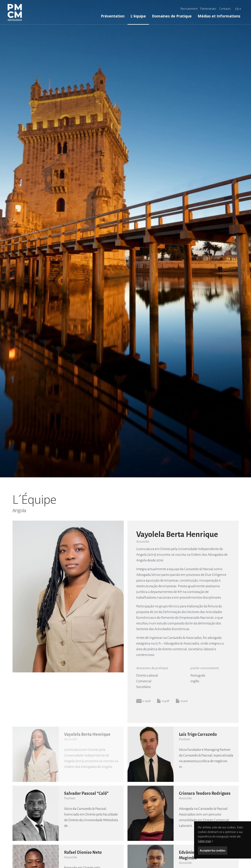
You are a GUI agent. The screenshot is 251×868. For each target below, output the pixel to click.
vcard (182, 701)
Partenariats (208, 9)
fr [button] (237, 9)
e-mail (143, 701)
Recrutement (189, 9)
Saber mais (205, 841)
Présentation (113, 16)
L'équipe (138, 16)
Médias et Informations (219, 16)
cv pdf (163, 701)
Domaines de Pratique (172, 16)
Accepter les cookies (213, 851)
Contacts (225, 9)
